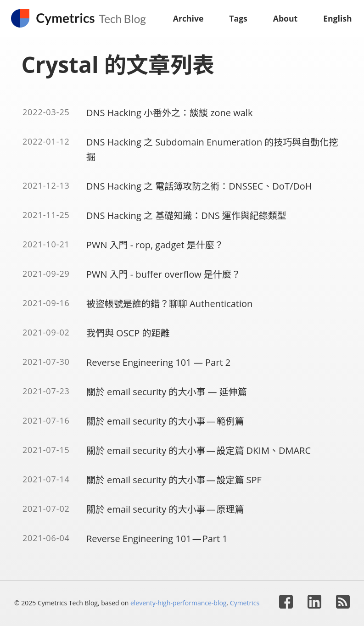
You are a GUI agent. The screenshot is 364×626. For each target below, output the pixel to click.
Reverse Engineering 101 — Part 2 (158, 362)
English (337, 18)
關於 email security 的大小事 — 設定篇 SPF (174, 480)
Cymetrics (245, 603)
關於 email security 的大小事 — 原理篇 (165, 509)
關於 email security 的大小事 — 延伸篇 (167, 392)
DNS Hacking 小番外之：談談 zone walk (170, 113)
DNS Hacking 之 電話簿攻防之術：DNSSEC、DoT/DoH (199, 186)
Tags (238, 18)
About (285, 18)
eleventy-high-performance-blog (179, 603)
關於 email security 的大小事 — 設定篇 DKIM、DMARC (199, 450)
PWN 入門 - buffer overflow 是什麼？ (163, 274)
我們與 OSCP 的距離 (128, 333)
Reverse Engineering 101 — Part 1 (157, 539)
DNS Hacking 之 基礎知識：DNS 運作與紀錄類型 (186, 215)
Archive (188, 18)
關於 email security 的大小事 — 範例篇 (165, 421)
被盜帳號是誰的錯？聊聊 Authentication (169, 304)
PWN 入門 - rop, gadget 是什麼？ (155, 245)
